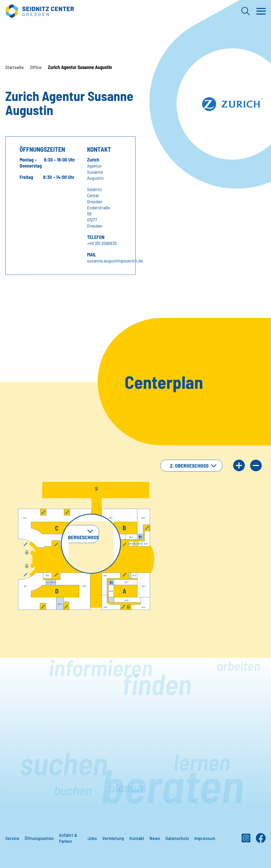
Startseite (14, 67)
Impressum (205, 838)
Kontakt (137, 838)
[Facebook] (261, 840)
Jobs (92, 838)
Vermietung (113, 838)
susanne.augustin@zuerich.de (115, 261)
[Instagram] (246, 840)
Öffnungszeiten (39, 838)
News (155, 838)
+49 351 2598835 (102, 243)
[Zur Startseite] (40, 11)
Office (36, 67)
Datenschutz (177, 838)
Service (12, 838)
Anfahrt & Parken (68, 838)
